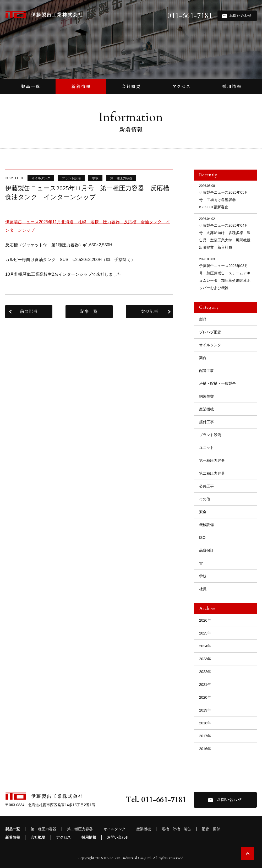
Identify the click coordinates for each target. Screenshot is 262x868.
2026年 (205, 620)
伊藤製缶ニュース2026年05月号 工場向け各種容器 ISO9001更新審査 (225, 196)
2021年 (205, 685)
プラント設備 (210, 435)
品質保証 (206, 550)
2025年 (205, 633)
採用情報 (89, 837)
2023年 (205, 659)
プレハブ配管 (210, 332)
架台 (203, 358)
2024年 (205, 646)
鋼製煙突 (206, 396)
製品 (203, 319)
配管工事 (206, 371)
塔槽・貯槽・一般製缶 (217, 383)
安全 (203, 512)
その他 (205, 499)
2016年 (205, 749)
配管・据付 (211, 829)
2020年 (205, 697)
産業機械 (206, 409)
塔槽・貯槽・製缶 (176, 829)
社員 (203, 589)
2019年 (205, 710)
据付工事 (206, 422)
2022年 (205, 672)
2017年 (205, 736)
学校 (203, 576)
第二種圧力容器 (212, 473)
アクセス (63, 837)
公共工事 (206, 486)
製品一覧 (13, 829)
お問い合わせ (118, 837)
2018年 (205, 723)
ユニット (206, 448)
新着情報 (13, 837)
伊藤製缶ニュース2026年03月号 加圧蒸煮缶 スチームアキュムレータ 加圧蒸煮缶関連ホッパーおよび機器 (225, 273)
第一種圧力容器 (212, 460)
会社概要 (38, 837)
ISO (202, 538)
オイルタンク (210, 345)
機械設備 (206, 525)
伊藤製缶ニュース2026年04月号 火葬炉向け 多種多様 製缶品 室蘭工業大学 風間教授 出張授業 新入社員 (227, 233)
